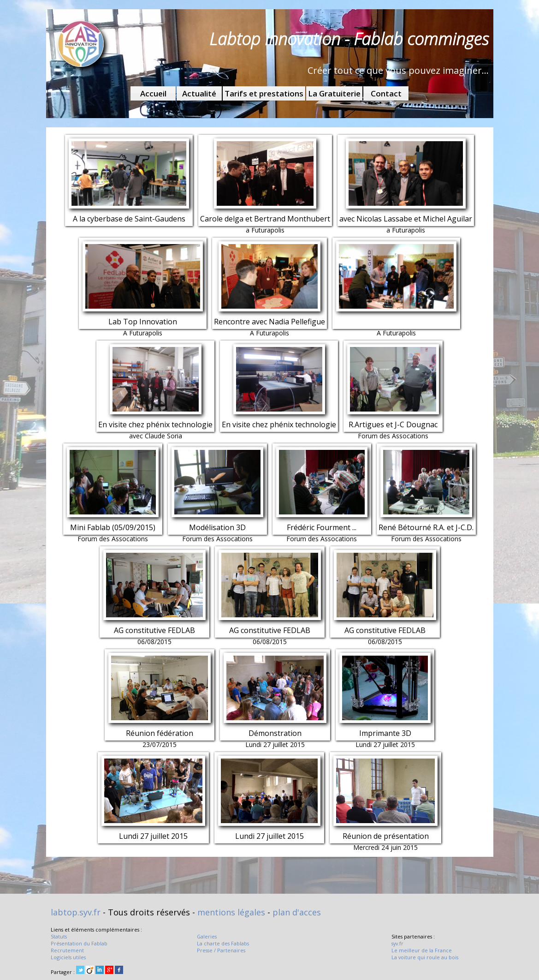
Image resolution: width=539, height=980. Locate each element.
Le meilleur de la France (422, 950)
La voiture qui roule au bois (425, 957)
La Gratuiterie (334, 93)
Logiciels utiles (68, 957)
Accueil (153, 93)
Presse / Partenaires (221, 950)
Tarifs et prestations (264, 93)
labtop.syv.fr (76, 912)
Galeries (207, 936)
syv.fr (397, 943)
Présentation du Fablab (79, 943)
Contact (386, 93)
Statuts (59, 936)
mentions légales (231, 912)
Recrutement (67, 950)
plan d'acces (297, 912)
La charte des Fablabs (223, 943)
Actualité (199, 93)
